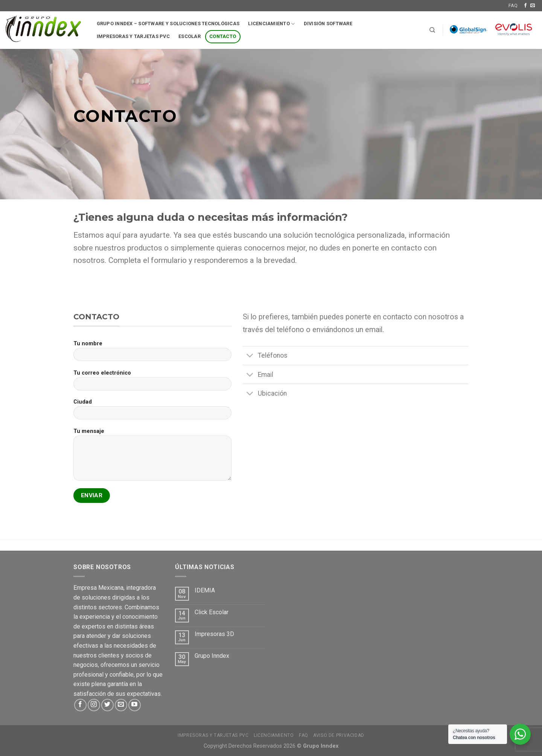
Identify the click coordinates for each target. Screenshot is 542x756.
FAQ (513, 5)
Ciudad (152, 412)
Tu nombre (152, 353)
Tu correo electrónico (152, 383)
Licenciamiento (271, 24)
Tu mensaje (152, 457)
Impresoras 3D (214, 634)
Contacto (223, 36)
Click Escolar (212, 612)
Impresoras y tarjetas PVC (213, 735)
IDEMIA (205, 590)
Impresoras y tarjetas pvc (133, 36)
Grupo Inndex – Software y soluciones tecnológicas (168, 24)
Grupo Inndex (212, 656)
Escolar (190, 36)
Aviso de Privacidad (339, 735)
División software (328, 24)
